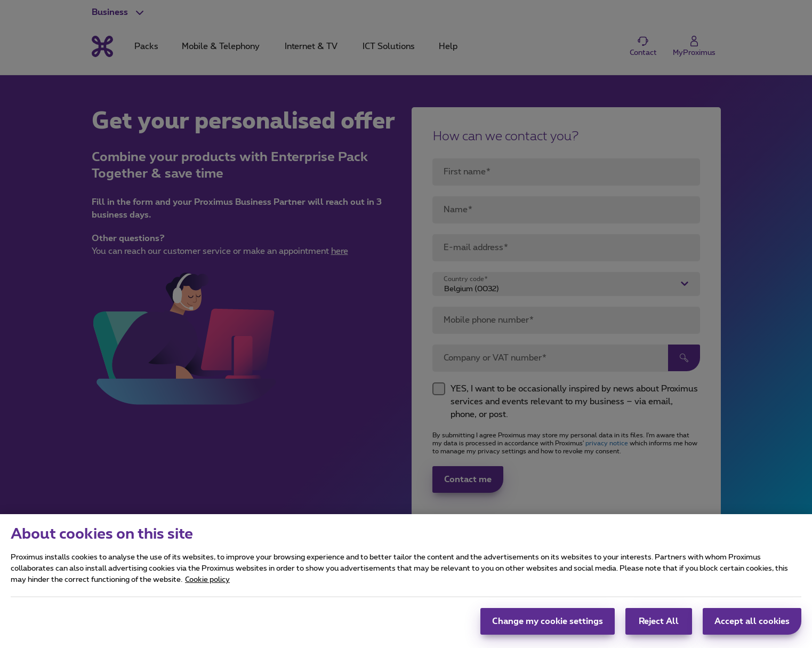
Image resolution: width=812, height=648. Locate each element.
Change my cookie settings (548, 627)
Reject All (659, 627)
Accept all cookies (752, 627)
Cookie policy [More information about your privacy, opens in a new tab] (207, 585)
